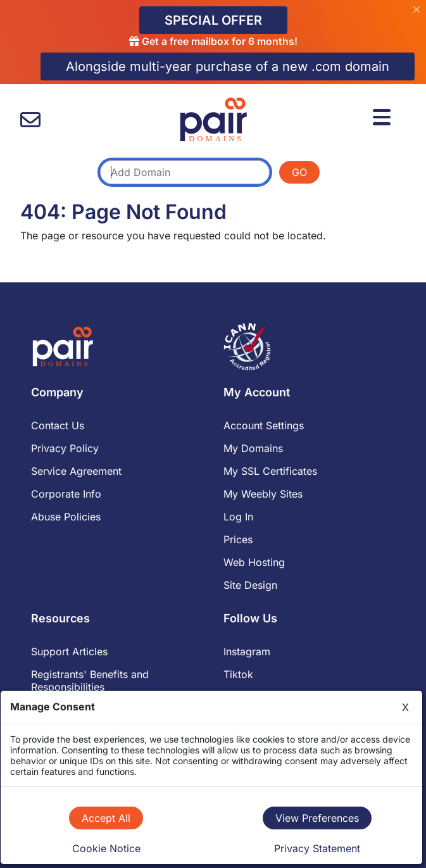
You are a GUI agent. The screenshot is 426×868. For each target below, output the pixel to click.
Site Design (250, 585)
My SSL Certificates (270, 471)
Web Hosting (254, 562)
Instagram (247, 651)
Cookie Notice (106, 848)
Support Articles (69, 651)
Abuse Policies (66, 517)
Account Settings (264, 425)
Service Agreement (76, 471)
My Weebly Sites (263, 494)
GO (299, 172)
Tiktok (238, 674)
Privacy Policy (65, 448)
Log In (238, 517)
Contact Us (58, 425)
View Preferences (317, 818)
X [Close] (405, 707)
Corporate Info (66, 494)
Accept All (106, 818)
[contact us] (30, 120)
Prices (238, 539)
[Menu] (384, 115)
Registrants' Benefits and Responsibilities (90, 681)
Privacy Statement (317, 848)
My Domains (253, 448)
